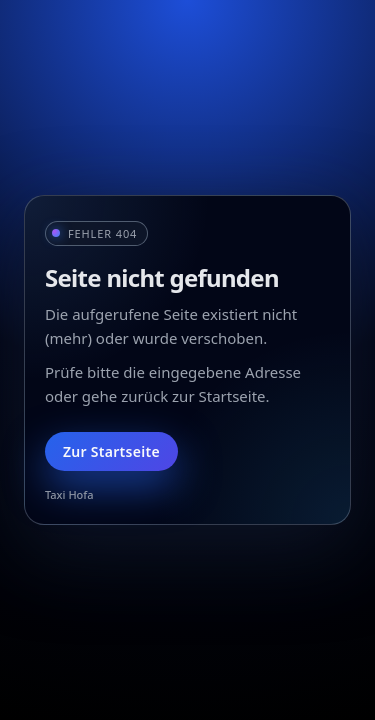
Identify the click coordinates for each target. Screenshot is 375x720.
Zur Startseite (111, 451)
